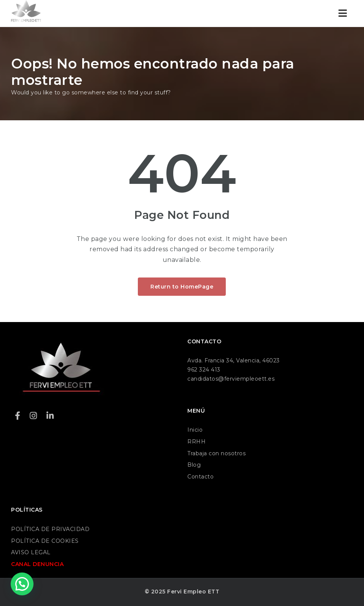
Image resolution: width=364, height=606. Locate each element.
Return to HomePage (182, 287)
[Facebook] (18, 416)
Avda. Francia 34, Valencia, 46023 (234, 360)
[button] (22, 584)
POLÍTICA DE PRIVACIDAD (50, 529)
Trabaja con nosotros (216, 453)
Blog (194, 465)
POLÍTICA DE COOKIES (45, 541)
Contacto (200, 477)
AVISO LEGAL (31, 552)
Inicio (195, 430)
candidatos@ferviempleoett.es (231, 379)
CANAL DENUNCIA (37, 564)
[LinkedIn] (50, 416)
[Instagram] (34, 416)
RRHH (196, 442)
